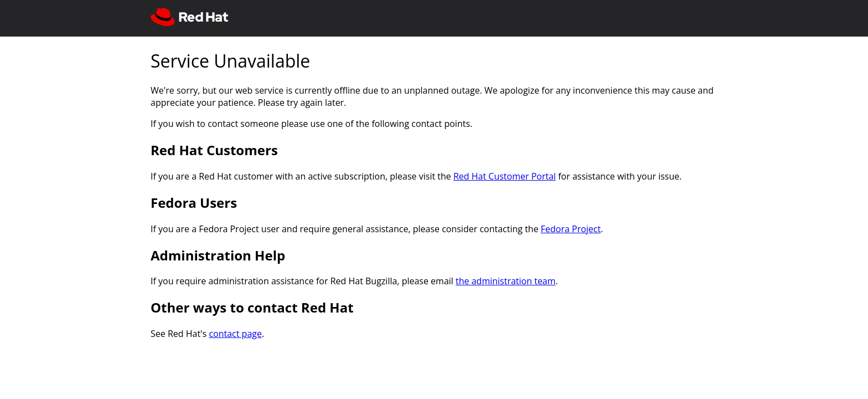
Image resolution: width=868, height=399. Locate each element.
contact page (235, 334)
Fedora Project (571, 229)
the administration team (506, 281)
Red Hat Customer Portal (505, 176)
